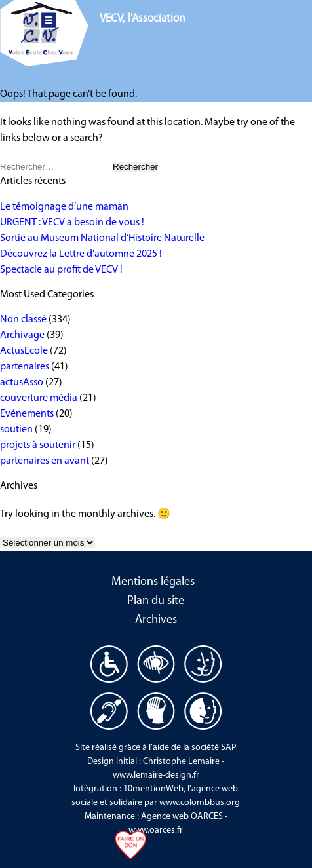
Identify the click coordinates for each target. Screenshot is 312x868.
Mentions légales (153, 582)
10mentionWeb (153, 789)
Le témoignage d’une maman (64, 207)
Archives (156, 620)
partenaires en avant (45, 461)
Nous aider (266, 20)
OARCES (207, 817)
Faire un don (130, 849)
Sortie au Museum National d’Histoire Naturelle (102, 238)
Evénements (27, 414)
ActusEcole (24, 351)
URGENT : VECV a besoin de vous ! (72, 223)
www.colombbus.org (200, 803)
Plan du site (156, 601)
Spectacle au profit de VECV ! (61, 270)
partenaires (25, 367)
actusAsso (22, 383)
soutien (16, 430)
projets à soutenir (38, 445)
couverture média (39, 398)
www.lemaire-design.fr (156, 775)
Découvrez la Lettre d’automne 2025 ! (81, 254)
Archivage (22, 335)
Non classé (23, 320)
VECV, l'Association (142, 19)
